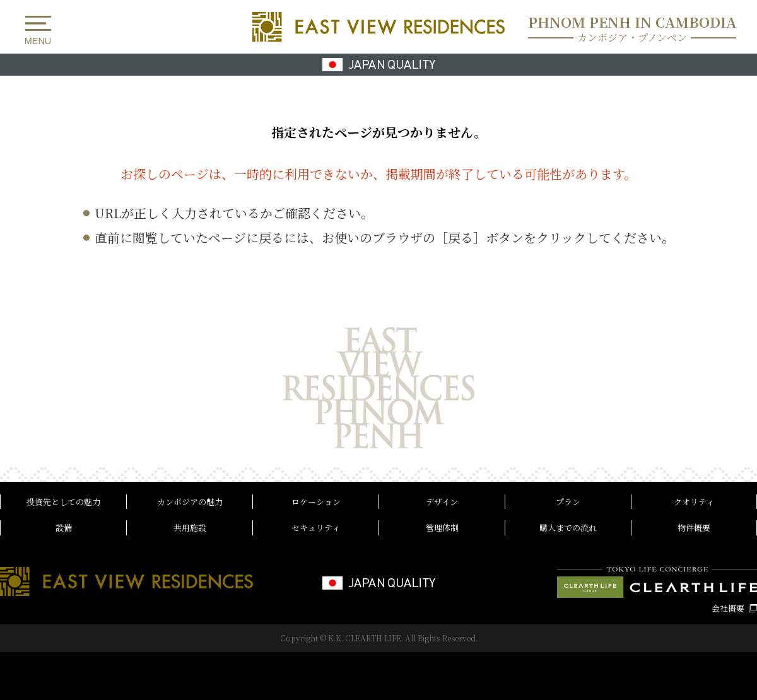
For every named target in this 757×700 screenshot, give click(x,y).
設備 (64, 528)
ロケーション (316, 502)
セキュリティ (316, 528)
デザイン (442, 502)
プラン (568, 502)
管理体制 (442, 528)
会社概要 (728, 608)
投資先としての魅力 (63, 502)
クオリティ (694, 502)
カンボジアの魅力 (190, 502)
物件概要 (694, 528)
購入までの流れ (568, 528)
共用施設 (190, 528)
